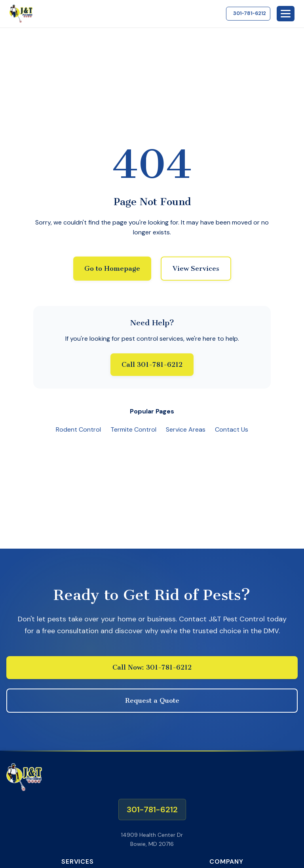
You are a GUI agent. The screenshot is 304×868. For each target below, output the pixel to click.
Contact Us (232, 429)
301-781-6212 (250, 13)
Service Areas (186, 429)
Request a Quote (152, 700)
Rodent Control (78, 429)
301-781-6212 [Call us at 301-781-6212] (152, 810)
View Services (196, 268)
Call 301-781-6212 (152, 364)
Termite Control (133, 429)
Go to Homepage (112, 268)
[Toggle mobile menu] (286, 14)
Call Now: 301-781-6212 (152, 667)
